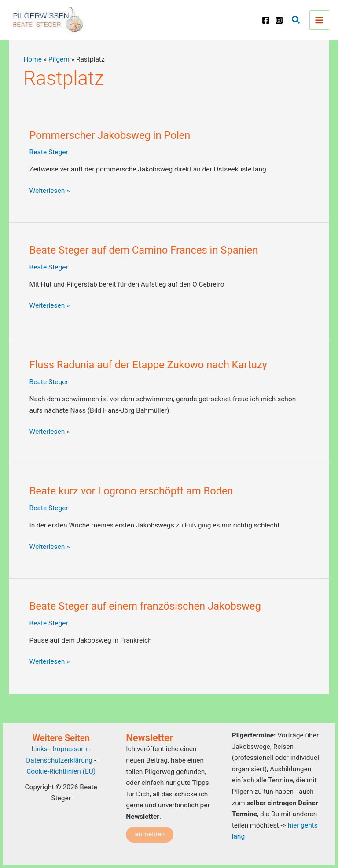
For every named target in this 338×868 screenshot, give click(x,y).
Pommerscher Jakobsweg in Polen (110, 135)
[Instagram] (279, 20)
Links (39, 749)
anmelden (150, 834)
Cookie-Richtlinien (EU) (61, 771)
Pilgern (59, 59)
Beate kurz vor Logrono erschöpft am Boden (131, 491)
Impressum (71, 749)
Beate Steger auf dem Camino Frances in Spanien (144, 250)
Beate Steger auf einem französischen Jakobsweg (145, 606)
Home (33, 59)
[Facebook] (266, 20)
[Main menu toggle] (319, 20)
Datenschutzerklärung (59, 760)
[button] (296, 20)
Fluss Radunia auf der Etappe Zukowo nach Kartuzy (148, 365)
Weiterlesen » (50, 191)
